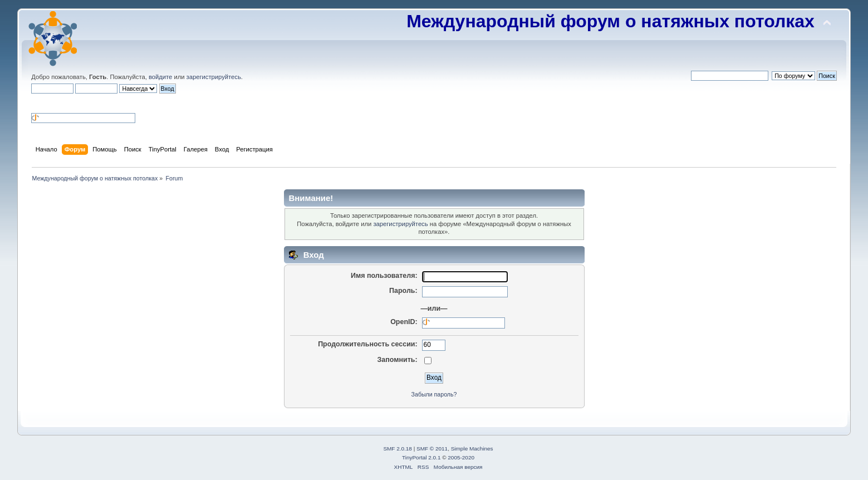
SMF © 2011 (432, 449)
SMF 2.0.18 (398, 449)
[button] (36, 102)
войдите (160, 77)
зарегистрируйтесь (214, 77)
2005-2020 (461, 457)
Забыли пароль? (434, 394)
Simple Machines (472, 449)
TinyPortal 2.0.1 (421, 457)
